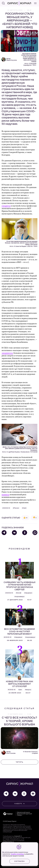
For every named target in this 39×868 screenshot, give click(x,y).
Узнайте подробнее (17, 854)
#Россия (16, 508)
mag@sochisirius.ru (8, 842)
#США (24, 508)
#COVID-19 (6, 508)
